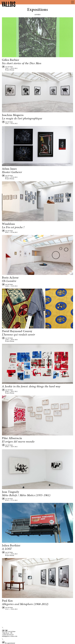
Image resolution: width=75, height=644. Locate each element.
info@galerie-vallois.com (10, 636)
